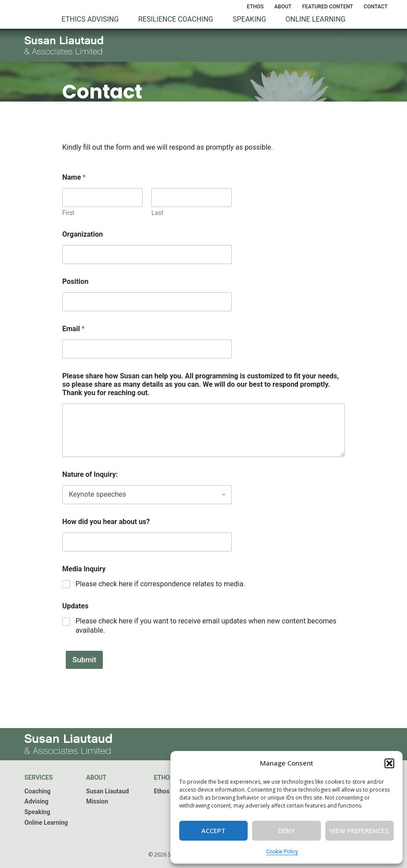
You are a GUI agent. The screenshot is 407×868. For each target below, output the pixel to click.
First (68, 213)
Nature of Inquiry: (90, 474)
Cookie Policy (282, 852)
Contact (376, 7)
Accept (213, 830)
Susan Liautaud (107, 791)
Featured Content (327, 7)
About (283, 7)
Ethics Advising (90, 19)
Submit (81, 660)
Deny (286, 830)
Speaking (249, 19)
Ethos (255, 7)
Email (73, 329)
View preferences (359, 830)
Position (75, 281)
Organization (83, 234)
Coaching (37, 791)
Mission (97, 801)
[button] (389, 763)
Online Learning (316, 19)
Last (157, 213)
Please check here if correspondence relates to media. (160, 584)
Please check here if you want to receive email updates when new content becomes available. (206, 626)
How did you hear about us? (106, 522)
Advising (36, 801)
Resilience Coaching (176, 19)
